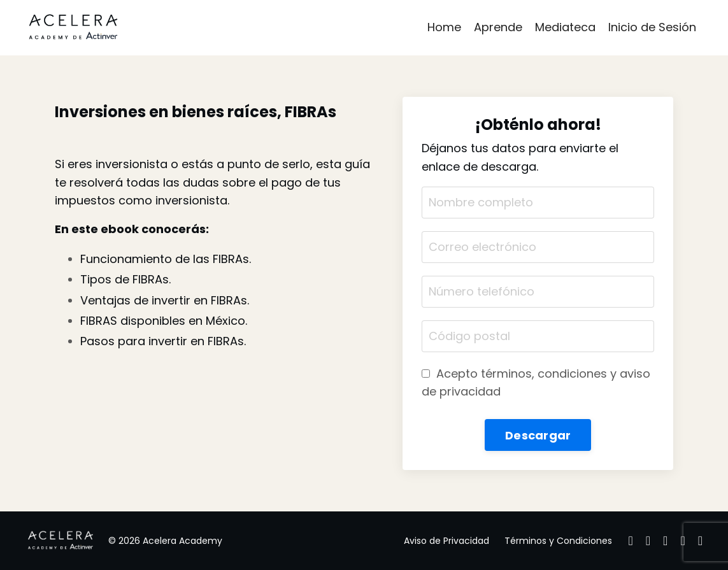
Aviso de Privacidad (446, 541)
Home (444, 27)
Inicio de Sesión (652, 27)
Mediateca (565, 27)
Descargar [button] (538, 435)
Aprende (498, 27)
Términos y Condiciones (558, 541)
